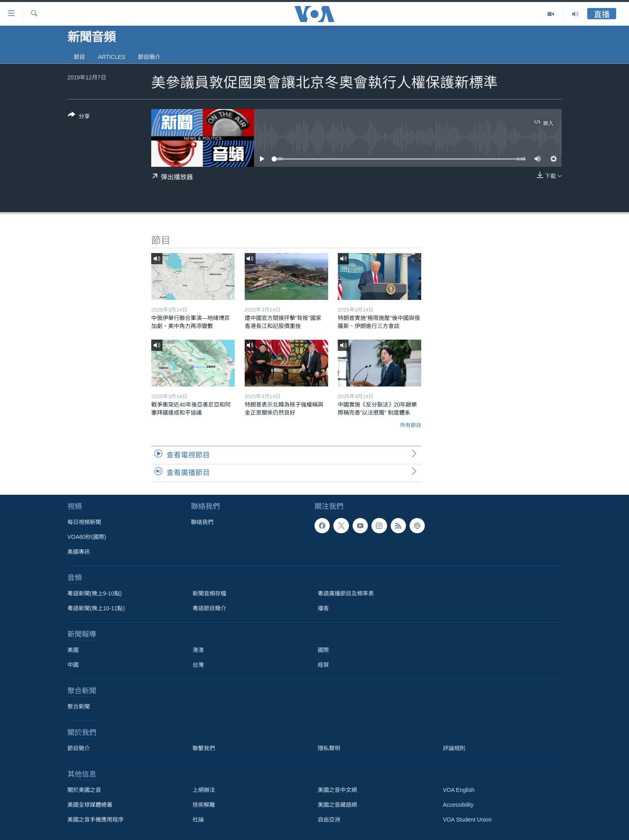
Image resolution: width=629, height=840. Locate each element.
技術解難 (204, 805)
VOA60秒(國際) (87, 537)
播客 (323, 608)
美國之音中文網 (337, 790)
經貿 (323, 665)
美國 (73, 650)
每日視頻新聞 (84, 522)
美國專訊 (79, 552)
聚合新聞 (79, 706)
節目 (79, 57)
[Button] (79, 117)
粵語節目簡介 (209, 608)
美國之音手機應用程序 (95, 820)
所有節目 (411, 425)
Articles (112, 57)
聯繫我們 (204, 748)
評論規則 (454, 748)
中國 (73, 665)
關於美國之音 (84, 790)
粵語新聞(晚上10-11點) (96, 608)
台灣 (198, 665)
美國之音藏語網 (337, 805)
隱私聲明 (329, 748)
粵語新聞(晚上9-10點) (94, 593)
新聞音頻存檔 (209, 593)
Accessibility (458, 805)
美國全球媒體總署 (90, 805)
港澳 (198, 650)
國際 (323, 650)
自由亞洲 (329, 820)
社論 (198, 820)
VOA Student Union (467, 820)
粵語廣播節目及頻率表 (346, 593)
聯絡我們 (202, 522)
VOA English (459, 790)
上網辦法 (204, 790)
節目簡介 (149, 57)
